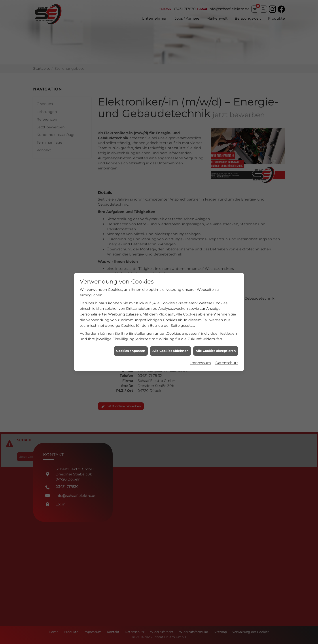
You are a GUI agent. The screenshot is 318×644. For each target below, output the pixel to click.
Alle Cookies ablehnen (170, 341)
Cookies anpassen (131, 341)
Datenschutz (227, 353)
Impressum (201, 353)
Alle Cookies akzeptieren (216, 341)
